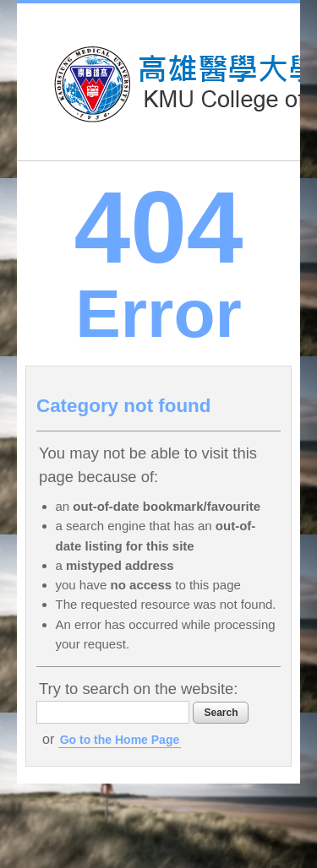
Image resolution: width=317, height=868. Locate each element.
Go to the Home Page (120, 740)
